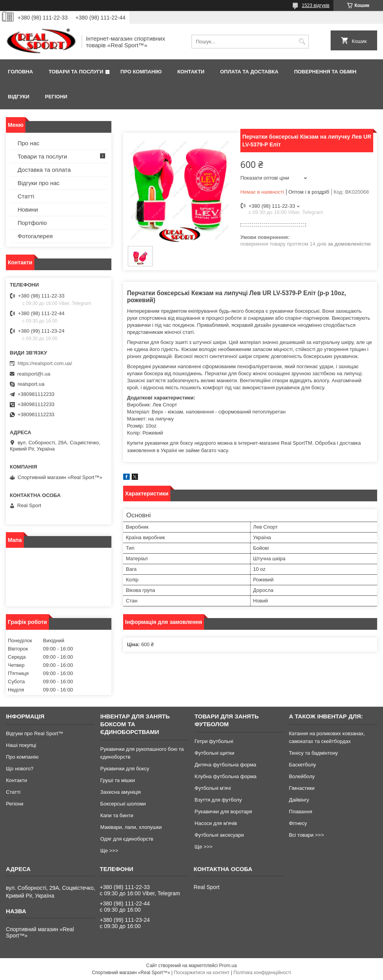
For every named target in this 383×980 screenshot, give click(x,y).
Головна (20, 72)
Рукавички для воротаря (223, 812)
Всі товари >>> (306, 835)
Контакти (191, 72)
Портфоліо (32, 223)
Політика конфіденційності (262, 973)
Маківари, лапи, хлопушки (131, 827)
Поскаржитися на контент (202, 973)
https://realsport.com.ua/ (45, 363)
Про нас (29, 143)
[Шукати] (302, 42)
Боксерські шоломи (123, 804)
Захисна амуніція (120, 792)
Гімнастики (302, 788)
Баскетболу (302, 765)
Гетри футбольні (214, 741)
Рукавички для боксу (124, 769)
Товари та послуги (76, 72)
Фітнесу (298, 823)
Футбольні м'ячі (213, 788)
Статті (26, 196)
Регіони (56, 97)
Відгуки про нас (38, 183)
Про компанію (141, 72)
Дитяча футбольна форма (226, 765)
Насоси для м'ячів (216, 823)
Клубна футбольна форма (226, 776)
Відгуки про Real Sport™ (34, 733)
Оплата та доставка (249, 72)
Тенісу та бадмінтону (313, 753)
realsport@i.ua (34, 374)
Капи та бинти (116, 815)
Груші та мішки (117, 780)
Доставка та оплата (44, 170)
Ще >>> (109, 851)
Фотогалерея (35, 236)
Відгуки (19, 97)
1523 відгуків (316, 5)
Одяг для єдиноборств (127, 839)
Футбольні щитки (215, 753)
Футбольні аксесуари (219, 835)
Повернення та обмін (325, 72)
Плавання (301, 812)
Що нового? (20, 769)
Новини (28, 209)
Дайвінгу (299, 800)
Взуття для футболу (218, 800)
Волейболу (302, 776)
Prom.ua (228, 966)
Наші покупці (21, 745)
